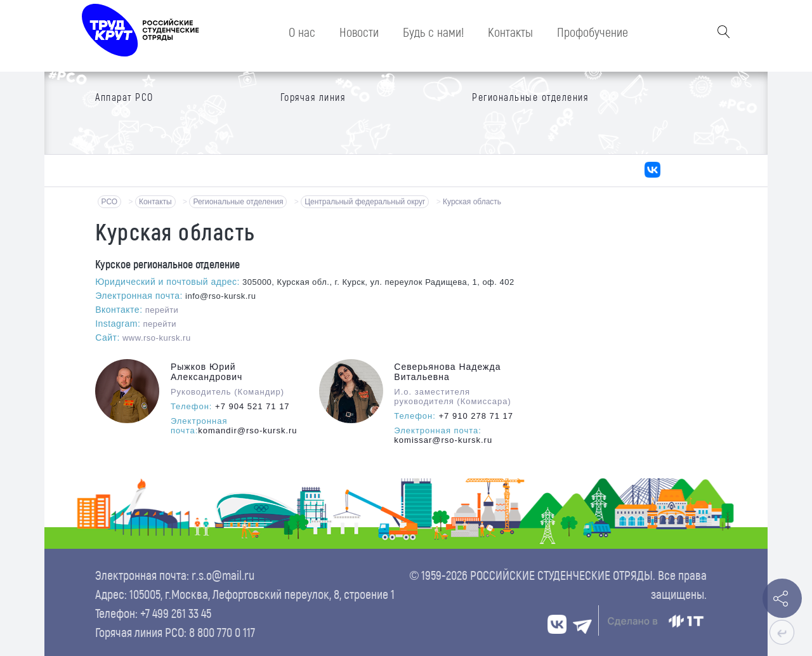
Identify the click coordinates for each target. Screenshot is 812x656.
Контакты (155, 202)
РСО (110, 202)
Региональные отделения (238, 202)
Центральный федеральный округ (365, 202)
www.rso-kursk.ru (157, 338)
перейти (162, 310)
